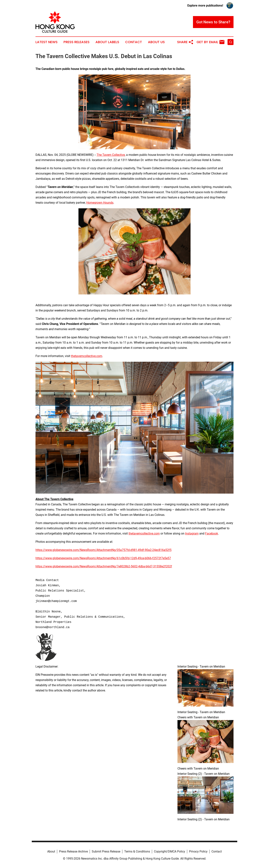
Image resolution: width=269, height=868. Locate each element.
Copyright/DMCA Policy (170, 851)
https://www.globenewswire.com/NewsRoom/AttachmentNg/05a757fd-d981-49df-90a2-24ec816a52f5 (103, 550)
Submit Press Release (106, 851)
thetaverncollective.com (87, 356)
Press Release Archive (73, 851)
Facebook (212, 533)
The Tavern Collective (111, 155)
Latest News (47, 42)
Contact (134, 42)
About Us (156, 42)
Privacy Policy (198, 851)
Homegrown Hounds (100, 203)
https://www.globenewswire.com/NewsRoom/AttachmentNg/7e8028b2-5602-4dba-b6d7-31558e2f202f (104, 566)
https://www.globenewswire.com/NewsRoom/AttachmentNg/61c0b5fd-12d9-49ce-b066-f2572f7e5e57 (103, 558)
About (51, 851)
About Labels (107, 42)
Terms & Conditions (137, 851)
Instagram (192, 533)
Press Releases (76, 42)
